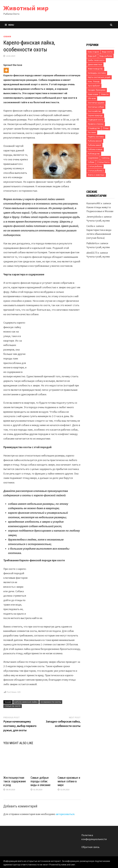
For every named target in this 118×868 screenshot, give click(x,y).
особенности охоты (51, 702)
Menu (9, 25)
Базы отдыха (93, 52)
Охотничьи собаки (96, 107)
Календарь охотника (97, 73)
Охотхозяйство (94, 111)
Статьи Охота (103, 162)
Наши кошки (93, 94)
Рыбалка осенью (95, 149)
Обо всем (92, 98)
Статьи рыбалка (95, 166)
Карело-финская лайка (26, 702)
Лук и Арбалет (94, 86)
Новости (105, 94)
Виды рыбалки (106, 56)
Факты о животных (96, 175)
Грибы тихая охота (96, 60)
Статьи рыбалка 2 (96, 171)
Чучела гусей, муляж (98, 221)
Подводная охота (95, 120)
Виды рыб (92, 56)
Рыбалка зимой (94, 145)
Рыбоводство (94, 154)
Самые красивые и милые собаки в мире (69, 781)
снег (73, 864)
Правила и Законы (96, 124)
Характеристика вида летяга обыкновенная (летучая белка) (99, 234)
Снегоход (105, 158)
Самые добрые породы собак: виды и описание (41, 781)
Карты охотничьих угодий (99, 77)
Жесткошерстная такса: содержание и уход (15, 781)
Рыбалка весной (95, 141)
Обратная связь (90, 847)
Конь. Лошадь (94, 81)
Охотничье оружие (96, 103)
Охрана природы (95, 115)
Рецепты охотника (96, 137)
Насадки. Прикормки (97, 90)
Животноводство (95, 69)
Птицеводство (94, 128)
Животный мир (26, 8)
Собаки (7, 36)
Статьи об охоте (13, 706)
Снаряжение (93, 158)
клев (64, 864)
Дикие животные (95, 64)
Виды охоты (107, 52)
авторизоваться (65, 814)
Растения (92, 132)
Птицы (106, 128)
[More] (6, 70)
